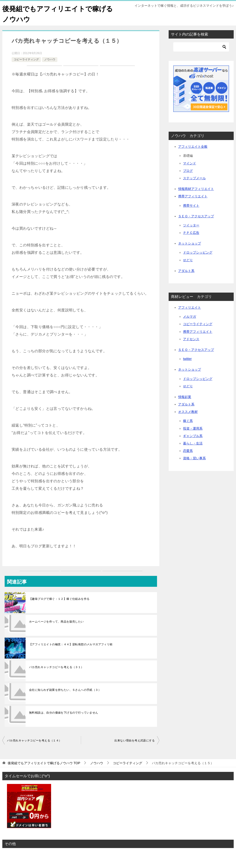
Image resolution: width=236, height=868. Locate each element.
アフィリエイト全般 (193, 147)
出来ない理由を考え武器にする (134, 741)
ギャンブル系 (193, 436)
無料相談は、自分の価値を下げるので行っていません (64, 713)
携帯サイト (191, 206)
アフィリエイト (190, 307)
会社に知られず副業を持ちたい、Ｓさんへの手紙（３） (65, 690)
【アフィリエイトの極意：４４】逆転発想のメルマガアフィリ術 (71, 644)
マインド (190, 163)
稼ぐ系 (188, 421)
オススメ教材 (188, 412)
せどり (188, 260)
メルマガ (190, 317)
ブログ (188, 171)
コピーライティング (26, 59)
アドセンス (191, 339)
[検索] (201, 47)
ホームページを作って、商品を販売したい (56, 622)
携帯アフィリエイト (193, 196)
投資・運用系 (193, 428)
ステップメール (194, 178)
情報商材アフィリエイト (196, 189)
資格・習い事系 (194, 458)
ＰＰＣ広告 (191, 233)
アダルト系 (186, 271)
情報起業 (185, 397)
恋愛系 (188, 451)
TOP (44, 763)
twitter (187, 359)
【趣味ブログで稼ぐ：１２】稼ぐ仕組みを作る (59, 599)
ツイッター (191, 225)
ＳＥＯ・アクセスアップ (196, 216)
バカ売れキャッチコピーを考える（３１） (56, 667)
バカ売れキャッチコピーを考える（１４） (34, 741)
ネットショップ (190, 243)
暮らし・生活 (193, 443)
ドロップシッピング (198, 252)
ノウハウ (50, 59)
